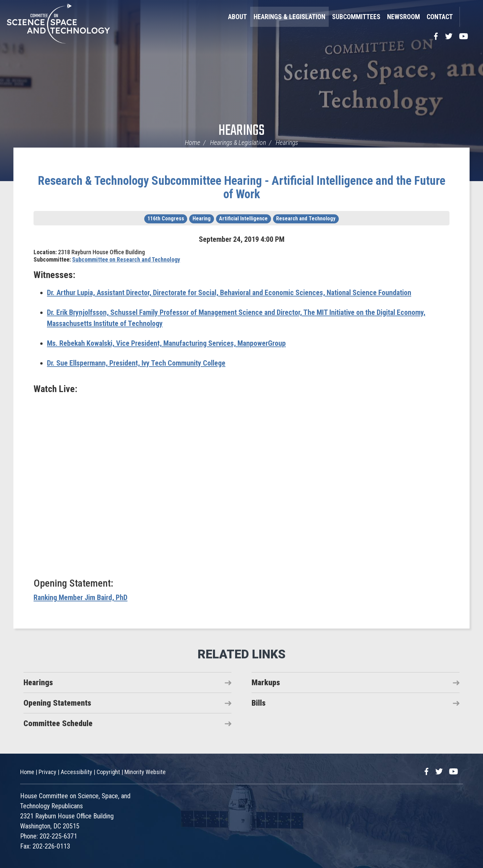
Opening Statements (57, 703)
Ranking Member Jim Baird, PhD (80, 598)
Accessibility (76, 772)
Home (193, 143)
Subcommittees (356, 17)
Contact (440, 17)
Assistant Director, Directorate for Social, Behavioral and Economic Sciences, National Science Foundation (229, 293)
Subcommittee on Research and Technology (126, 259)
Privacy (47, 772)
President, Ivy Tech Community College (136, 363)
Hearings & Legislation (289, 17)
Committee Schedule (58, 723)
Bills (259, 703)
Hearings (241, 131)
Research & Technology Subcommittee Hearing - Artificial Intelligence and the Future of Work (242, 187)
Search (468, 17)
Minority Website (145, 772)
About (237, 17)
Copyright (108, 772)
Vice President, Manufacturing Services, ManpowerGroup (166, 343)
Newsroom (404, 17)
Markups (266, 683)
